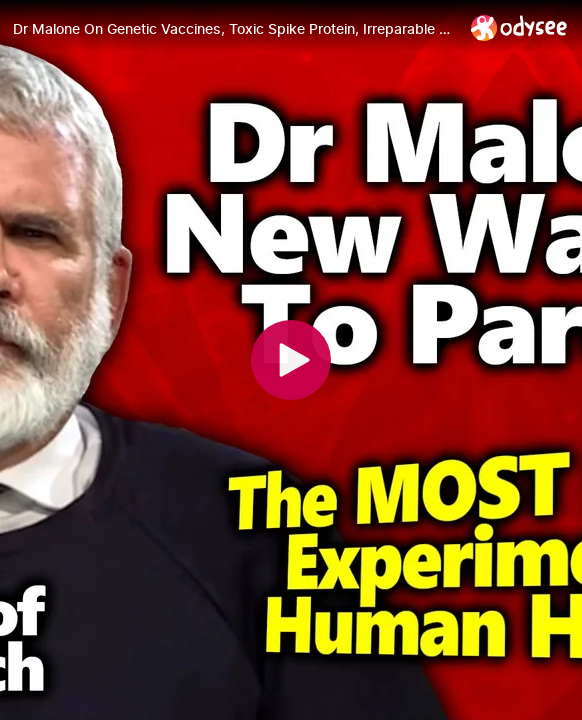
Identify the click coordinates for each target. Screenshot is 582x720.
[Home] (519, 27)
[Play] (291, 360)
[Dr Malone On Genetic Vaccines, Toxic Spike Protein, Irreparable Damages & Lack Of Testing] (234, 29)
